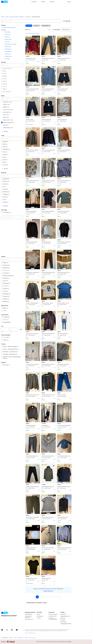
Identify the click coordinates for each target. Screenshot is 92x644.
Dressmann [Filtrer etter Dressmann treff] (8, 102)
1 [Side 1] (37, 597)
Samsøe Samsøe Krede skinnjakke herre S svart (48, 395)
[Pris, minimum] (5, 329)
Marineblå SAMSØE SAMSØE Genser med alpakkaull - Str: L (64, 487)
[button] (67, 21)
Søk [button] (21, 329)
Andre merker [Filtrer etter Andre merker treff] (8, 128)
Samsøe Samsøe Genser (64, 517)
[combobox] (31, 21)
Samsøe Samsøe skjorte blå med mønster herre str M (48, 89)
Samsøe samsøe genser (33, 548)
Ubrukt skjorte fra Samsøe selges (33, 273)
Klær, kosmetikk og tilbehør (17, 17)
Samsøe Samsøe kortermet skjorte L (64, 58)
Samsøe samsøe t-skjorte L (33, 578)
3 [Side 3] (44, 597)
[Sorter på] (67, 30)
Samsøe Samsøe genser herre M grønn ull (33, 395)
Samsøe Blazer (48, 426)
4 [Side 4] (47, 597)
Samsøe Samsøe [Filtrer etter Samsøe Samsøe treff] (9, 123)
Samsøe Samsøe (33, 120)
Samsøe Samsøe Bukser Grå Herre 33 (33, 456)
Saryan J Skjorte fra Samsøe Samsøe (33, 150)
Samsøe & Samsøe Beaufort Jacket (33, 303)
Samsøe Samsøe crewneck (33, 242)
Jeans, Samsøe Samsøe (64, 334)
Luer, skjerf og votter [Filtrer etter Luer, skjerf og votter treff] (10, 44)
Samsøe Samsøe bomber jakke (64, 548)
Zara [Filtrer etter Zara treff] (6, 125)
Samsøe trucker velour (33, 58)
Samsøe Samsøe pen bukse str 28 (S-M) (48, 58)
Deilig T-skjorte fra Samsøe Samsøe (48, 211)
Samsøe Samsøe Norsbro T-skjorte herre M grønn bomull (48, 517)
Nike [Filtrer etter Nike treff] (6, 117)
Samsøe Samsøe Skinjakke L (64, 150)
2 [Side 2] (41, 597)
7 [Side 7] (56, 597)
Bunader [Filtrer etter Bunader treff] (7, 34)
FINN (2, 17)
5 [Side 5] (50, 597)
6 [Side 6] (53, 597)
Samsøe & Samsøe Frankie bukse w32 (33, 487)
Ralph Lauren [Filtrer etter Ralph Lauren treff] (8, 120)
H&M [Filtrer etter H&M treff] (6, 107)
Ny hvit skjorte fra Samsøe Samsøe (33, 364)
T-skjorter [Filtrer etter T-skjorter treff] (8, 51)
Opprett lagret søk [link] (48, 591)
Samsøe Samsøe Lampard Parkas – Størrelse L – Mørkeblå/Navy (48, 334)
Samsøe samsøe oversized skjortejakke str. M (48, 181)
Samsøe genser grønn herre (64, 211)
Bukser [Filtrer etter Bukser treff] (7, 32)
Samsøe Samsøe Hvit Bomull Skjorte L (48, 548)
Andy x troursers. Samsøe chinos (33, 334)
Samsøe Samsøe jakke (33, 426)
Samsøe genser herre (48, 242)
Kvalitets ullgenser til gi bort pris (48, 364)
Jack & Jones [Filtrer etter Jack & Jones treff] (8, 110)
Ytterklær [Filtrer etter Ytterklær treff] (8, 56)
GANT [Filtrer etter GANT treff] (6, 104)
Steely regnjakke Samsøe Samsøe (48, 487)
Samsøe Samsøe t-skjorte (48, 303)
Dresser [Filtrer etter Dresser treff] (7, 37)
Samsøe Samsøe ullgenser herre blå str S (64, 181)
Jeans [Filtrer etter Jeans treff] (7, 42)
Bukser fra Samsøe (64, 395)
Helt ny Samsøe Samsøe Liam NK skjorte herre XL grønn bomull (64, 456)
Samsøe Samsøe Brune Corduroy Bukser (48, 273)
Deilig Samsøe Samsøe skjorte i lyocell (33, 181)
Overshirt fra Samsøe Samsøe (48, 150)
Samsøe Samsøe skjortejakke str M (33, 89)
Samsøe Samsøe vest (48, 120)
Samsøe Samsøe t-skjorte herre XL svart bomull (64, 242)
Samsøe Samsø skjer (48, 578)
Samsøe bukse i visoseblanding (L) (33, 517)
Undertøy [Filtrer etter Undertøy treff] (8, 54)
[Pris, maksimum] (14, 329)
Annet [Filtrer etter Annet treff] (7, 59)
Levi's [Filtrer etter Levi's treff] (6, 115)
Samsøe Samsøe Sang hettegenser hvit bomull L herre (64, 426)
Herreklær (28, 17)
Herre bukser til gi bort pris (64, 364)
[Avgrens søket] (12, 65)
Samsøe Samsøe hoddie (33, 211)
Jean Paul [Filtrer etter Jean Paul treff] (7, 112)
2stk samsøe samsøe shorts (64, 273)
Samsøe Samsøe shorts (64, 89)
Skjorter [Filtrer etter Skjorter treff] (8, 47)
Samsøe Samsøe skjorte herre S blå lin (48, 456)
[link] (8, 28)
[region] (33, 45)
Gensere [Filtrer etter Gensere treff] (8, 39)
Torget (7, 17)
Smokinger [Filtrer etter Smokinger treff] (8, 49)
